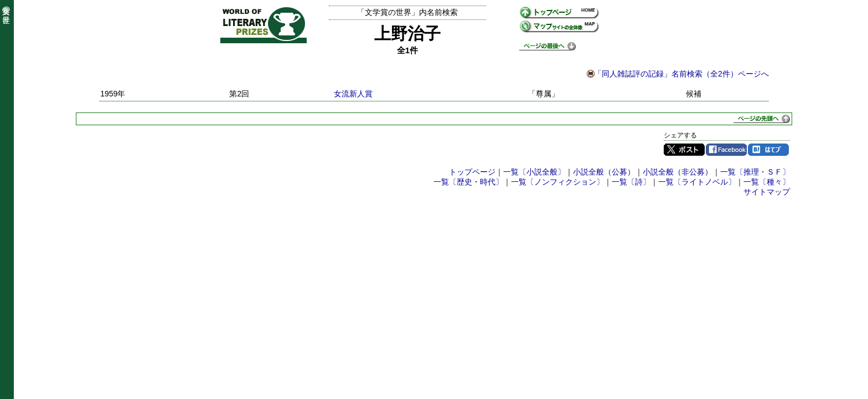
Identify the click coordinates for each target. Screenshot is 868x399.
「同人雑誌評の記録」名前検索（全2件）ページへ (681, 74)
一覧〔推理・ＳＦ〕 (755, 172)
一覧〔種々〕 (767, 182)
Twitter (684, 150)
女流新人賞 (353, 94)
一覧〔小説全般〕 (534, 172)
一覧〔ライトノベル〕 (697, 182)
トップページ (472, 172)
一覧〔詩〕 (631, 182)
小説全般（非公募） (678, 172)
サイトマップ (767, 192)
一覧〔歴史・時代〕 (468, 182)
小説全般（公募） (604, 172)
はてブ (768, 150)
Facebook (726, 150)
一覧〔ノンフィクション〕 (557, 182)
